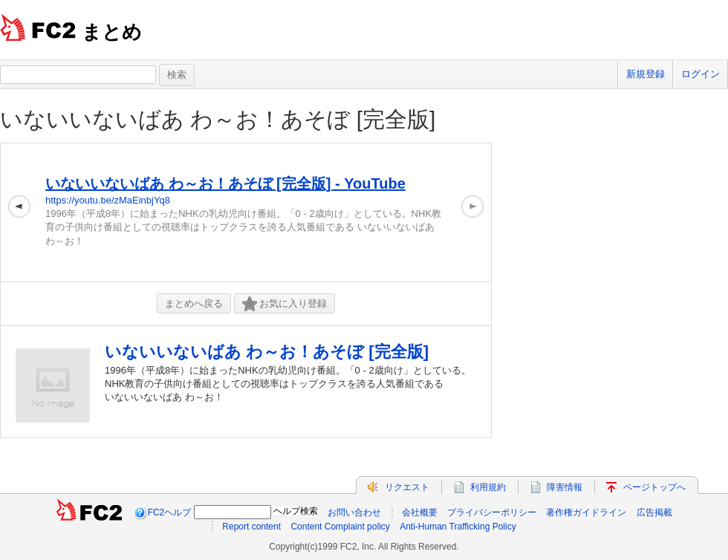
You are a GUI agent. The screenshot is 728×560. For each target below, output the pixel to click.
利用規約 (488, 487)
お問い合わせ (354, 512)
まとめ (112, 32)
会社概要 (420, 512)
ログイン (701, 74)
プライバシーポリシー (492, 512)
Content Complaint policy (340, 527)
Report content (251, 527)
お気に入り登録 (285, 304)
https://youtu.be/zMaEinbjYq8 (108, 200)
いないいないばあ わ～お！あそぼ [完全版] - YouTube (225, 183)
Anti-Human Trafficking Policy (458, 527)
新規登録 (646, 74)
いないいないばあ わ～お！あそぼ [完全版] (218, 119)
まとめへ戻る (194, 303)
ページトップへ (654, 487)
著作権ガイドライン (586, 512)
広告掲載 (654, 512)
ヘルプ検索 (296, 511)
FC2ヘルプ (170, 512)
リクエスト (407, 487)
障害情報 (565, 487)
